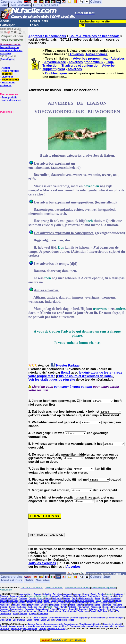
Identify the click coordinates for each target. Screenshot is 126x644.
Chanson (4, 596)
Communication (17, 596)
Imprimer (7, 74)
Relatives (93, 609)
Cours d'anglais (40, 618)
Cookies (43, 628)
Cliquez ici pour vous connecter (12, 38)
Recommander (10, 80)
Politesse (72, 607)
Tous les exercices (42, 563)
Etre (104, 598)
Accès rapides (10, 71)
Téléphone (103, 611)
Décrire (75, 598)
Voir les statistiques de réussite (52, 380)
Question (83, 609)
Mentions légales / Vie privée (24, 628)
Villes (15, 613)
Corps (14, 598)
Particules (33, 607)
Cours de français (115, 618)
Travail (93, 611)
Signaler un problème (8, 84)
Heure (118, 601)
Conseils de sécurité (113, 624)
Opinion (4, 607)
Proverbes (30, 609)
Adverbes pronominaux (90, 58)
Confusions (81, 596)
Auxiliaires (118, 594)
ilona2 (66, 372)
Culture (96, 577)
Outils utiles (6, 620)
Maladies (16, 605)
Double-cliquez (56, 73)
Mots (24, 605)
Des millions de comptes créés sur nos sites (11, 49)
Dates (48, 598)
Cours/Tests (39, 21)
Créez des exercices (65, 620)
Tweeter (61, 365)
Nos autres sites (11, 100)
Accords (38, 594)
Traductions (83, 611)
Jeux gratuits (9, 97)
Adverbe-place (55, 62)
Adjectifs (47, 594)
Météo (72, 605)
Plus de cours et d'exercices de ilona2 (85, 376)
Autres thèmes (96, 54)
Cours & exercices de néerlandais (95, 36)
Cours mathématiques (59, 618)
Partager (74, 365)
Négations (117, 605)
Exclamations (113, 598)
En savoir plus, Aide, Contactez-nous (61, 624)
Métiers (64, 605)
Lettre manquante (79, 603)
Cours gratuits (11, 577)
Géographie (108, 601)
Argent (86, 594)
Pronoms (4, 609)
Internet (38, 603)
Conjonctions (94, 596)
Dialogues (57, 598)
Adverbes (77, 54)
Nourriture (106, 605)
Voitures (23, 613)
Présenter (63, 609)
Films (22, 601)
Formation (31, 601)
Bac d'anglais (19, 620)
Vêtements (43, 613)
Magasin (104, 603)
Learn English (47, 620)
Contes (119, 596)
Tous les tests (70, 611)
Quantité (73, 609)
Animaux (77, 594)
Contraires (5, 598)
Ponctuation (83, 607)
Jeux (4, 5)
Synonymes (32, 611)
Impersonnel (19, 603)
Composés (55, 596)
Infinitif (30, 603)
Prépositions (42, 609)
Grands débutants (86, 601)
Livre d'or (7, 77)
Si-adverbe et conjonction (80, 66)
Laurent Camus (35, 624)
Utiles (34, 25)
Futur (40, 601)
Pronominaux (119, 607)
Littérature (93, 603)
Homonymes (6, 603)
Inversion (48, 603)
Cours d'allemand (97, 618)
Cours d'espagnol (79, 618)
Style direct (112, 609)
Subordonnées (18, 611)
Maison (113, 603)
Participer (7, 25)
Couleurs (23, 598)
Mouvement (34, 605)
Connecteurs (108, 596)
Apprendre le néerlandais (47, 36)
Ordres (12, 607)
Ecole (98, 598)
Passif (42, 607)
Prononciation (17, 609)
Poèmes (107, 607)
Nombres (89, 605)
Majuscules (5, 605)
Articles (101, 594)
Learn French (33, 620)
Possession (96, 607)
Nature (80, 605)
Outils (38, 5)
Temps (42, 611)
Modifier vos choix (56, 628)
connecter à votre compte (73, 387)
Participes (22, 607)
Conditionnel (68, 596)
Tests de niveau (54, 611)
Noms (97, 605)
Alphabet (67, 594)
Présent (53, 609)
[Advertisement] (12, 133)
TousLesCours (20, 5)
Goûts (61, 601)
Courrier (33, 598)
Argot (93, 594)
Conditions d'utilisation (91, 624)
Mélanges (55, 605)
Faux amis (13, 601)
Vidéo (112, 611)
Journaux (64, 603)
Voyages (33, 613)
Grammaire (71, 601)
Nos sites (51, 5)
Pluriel (63, 607)
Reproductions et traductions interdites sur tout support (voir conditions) (34, 626)
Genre (54, 601)
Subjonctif (5, 611)
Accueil (6, 21)
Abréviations (26, 594)
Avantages (7, 59)
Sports (102, 609)
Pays (56, 607)
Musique (45, 605)
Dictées (67, 598)
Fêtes (47, 601)
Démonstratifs (87, 598)
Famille (3, 601)
